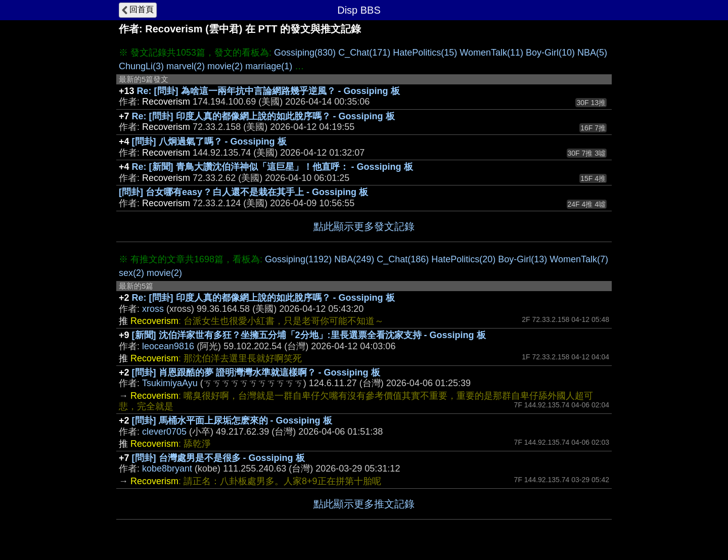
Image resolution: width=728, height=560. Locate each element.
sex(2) (131, 273)
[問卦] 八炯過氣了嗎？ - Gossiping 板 (209, 142)
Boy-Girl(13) (522, 259)
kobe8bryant (167, 469)
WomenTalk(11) (491, 53)
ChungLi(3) (141, 66)
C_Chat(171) (364, 53)
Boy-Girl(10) (550, 53)
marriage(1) (269, 66)
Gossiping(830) (305, 53)
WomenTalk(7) (579, 259)
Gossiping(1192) (298, 259)
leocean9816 (168, 346)
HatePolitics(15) (425, 53)
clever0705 (164, 432)
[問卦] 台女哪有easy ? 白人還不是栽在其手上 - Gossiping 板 (243, 192)
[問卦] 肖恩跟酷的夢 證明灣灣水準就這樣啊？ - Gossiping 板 (256, 372)
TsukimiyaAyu (170, 383)
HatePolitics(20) (463, 259)
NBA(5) (592, 53)
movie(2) (225, 66)
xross (153, 309)
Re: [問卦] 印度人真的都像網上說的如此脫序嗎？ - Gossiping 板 (263, 116)
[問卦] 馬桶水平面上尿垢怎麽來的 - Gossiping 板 (232, 421)
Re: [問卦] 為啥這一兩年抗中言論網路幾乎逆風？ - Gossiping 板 (268, 91)
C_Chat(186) (403, 259)
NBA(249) (354, 259)
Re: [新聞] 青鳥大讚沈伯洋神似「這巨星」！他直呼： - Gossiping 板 (272, 167)
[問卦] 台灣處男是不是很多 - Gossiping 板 (218, 458)
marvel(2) (186, 66)
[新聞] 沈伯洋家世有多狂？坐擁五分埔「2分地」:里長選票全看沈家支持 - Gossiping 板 (309, 335)
